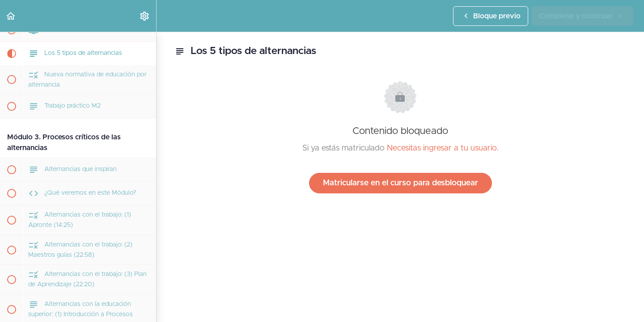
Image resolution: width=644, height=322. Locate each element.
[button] (11, 16)
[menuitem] (145, 16)
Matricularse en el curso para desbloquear (400, 183)
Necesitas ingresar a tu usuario (442, 148)
